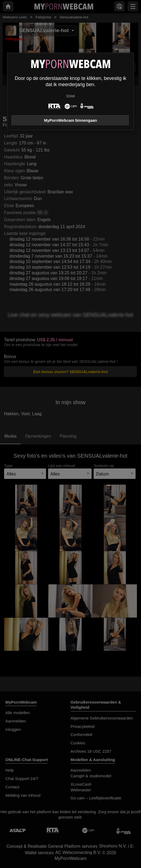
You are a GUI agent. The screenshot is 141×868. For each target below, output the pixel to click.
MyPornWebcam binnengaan (70, 120)
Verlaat (70, 96)
